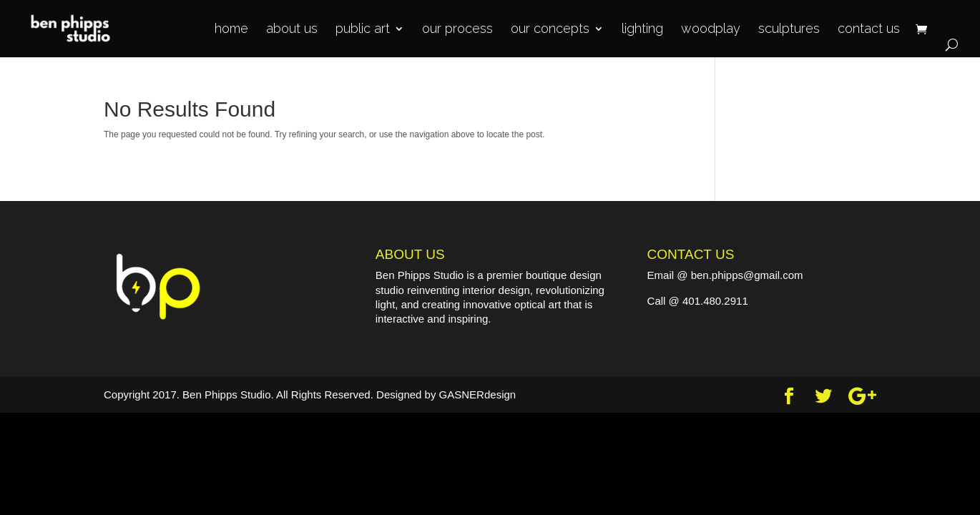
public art (363, 30)
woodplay (711, 30)
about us (292, 30)
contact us (869, 30)
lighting (642, 30)
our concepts (550, 30)
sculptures (789, 30)
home (231, 30)
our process (457, 30)
